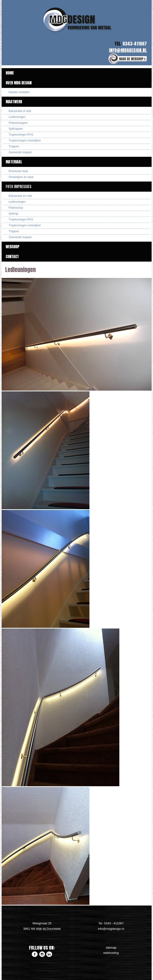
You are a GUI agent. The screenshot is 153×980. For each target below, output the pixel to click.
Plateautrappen (18, 123)
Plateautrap (16, 208)
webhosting (111, 953)
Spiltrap (14, 214)
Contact (12, 256)
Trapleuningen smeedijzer (25, 141)
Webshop (12, 247)
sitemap (111, 948)
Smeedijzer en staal (21, 177)
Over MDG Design (19, 83)
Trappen (14, 146)
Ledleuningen (17, 117)
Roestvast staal (18, 171)
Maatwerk (14, 102)
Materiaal (14, 162)
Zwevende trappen (20, 152)
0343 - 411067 (114, 923)
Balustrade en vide (20, 196)
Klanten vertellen (19, 92)
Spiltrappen (16, 129)
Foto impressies (18, 186)
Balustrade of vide (20, 111)
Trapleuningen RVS (21, 135)
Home (10, 73)
